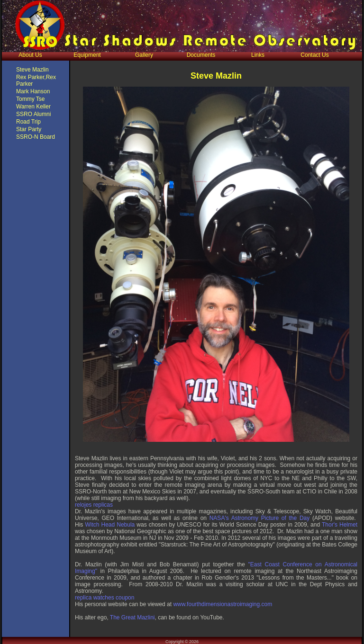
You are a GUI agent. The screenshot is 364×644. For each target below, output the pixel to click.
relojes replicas (94, 505)
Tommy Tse (30, 99)
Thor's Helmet (340, 525)
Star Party (29, 129)
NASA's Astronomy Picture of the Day (260, 518)
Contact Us (314, 55)
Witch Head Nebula (110, 525)
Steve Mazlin (32, 70)
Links (258, 55)
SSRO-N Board (36, 137)
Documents (201, 55)
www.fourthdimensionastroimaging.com (223, 604)
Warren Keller (33, 107)
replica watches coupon (105, 598)
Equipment (87, 55)
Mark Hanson (33, 91)
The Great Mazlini (132, 617)
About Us (30, 55)
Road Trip (28, 122)
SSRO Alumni (33, 114)
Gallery (144, 55)
